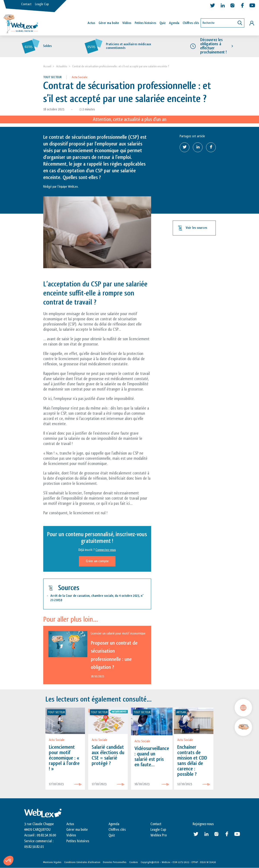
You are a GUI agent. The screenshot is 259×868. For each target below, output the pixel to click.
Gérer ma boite (77, 830)
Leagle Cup (42, 4)
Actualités (62, 66)
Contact (26, 4)
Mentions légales (52, 862)
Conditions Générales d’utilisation (82, 862)
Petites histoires (145, 23)
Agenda (174, 23)
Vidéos (127, 23)
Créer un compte (97, 561)
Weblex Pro (159, 836)
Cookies (134, 862)
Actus (91, 23)
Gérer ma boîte (109, 23)
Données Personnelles (115, 862)
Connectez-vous (106, 550)
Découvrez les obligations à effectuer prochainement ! (213, 46)
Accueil (47, 66)
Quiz (163, 23)
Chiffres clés (191, 23)
